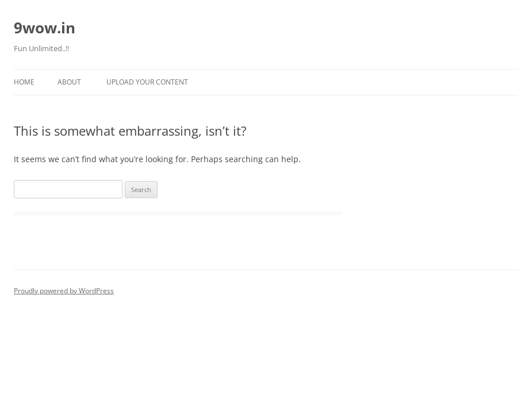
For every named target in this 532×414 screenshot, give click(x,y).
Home (24, 82)
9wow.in (45, 28)
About (69, 82)
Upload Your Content (147, 82)
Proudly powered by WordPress (64, 291)
